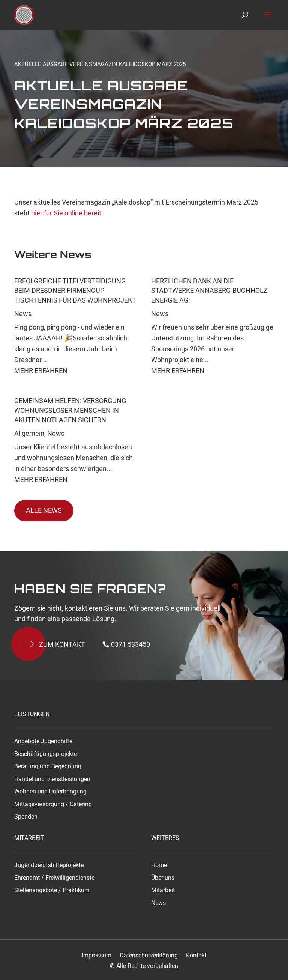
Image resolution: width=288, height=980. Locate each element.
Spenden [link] (26, 817)
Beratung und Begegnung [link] (48, 766)
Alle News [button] (44, 510)
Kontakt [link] (196, 956)
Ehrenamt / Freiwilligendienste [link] (54, 878)
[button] (268, 20)
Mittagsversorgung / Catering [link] (53, 804)
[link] (25, 15)
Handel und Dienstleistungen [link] (52, 779)
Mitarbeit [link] (163, 890)
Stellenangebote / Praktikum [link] (52, 890)
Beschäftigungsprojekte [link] (46, 754)
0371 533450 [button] (130, 644)
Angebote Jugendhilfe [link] (43, 741)
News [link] (23, 314)
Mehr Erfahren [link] (41, 371)
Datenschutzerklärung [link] (149, 956)
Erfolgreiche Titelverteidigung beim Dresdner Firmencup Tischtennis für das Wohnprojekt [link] (75, 290)
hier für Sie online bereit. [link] (66, 213)
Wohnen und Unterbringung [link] (50, 792)
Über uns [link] (163, 878)
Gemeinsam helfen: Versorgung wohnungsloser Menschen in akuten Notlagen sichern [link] (70, 410)
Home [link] (159, 865)
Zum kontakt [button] (62, 644)
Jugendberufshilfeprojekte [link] (49, 865)
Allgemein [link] (29, 433)
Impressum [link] (97, 956)
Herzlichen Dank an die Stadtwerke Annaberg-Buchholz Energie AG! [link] (209, 290)
